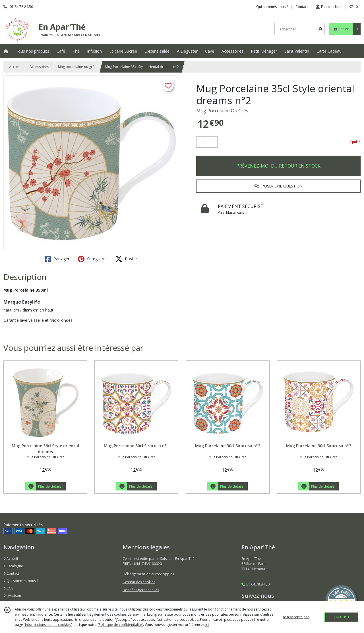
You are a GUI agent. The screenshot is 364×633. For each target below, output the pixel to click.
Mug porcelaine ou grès (77, 67)
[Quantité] (207, 142)
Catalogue (13, 566)
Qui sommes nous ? (21, 581)
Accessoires (39, 67)
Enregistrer (92, 259)
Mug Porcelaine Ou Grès (222, 111)
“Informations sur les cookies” (48, 625)
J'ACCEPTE (342, 617)
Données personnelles (141, 590)
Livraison (12, 596)
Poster (126, 259)
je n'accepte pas (296, 617)
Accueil (15, 67)
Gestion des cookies (139, 582)
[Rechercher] (321, 29)
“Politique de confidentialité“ (120, 625)
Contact (302, 7)
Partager (57, 259)
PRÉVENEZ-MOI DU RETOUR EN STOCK (278, 166)
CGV (8, 588)
